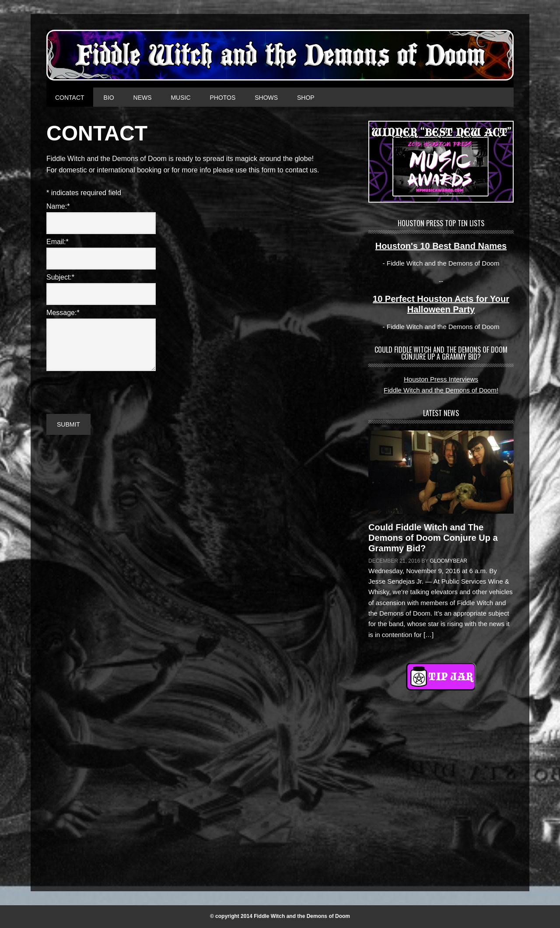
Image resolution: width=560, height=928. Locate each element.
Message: (63, 313)
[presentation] (113, 390)
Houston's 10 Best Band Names (441, 246)
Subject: (60, 277)
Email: (58, 242)
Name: (58, 206)
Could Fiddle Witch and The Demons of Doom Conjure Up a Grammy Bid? (433, 538)
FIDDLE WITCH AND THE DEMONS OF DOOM (280, 55)
